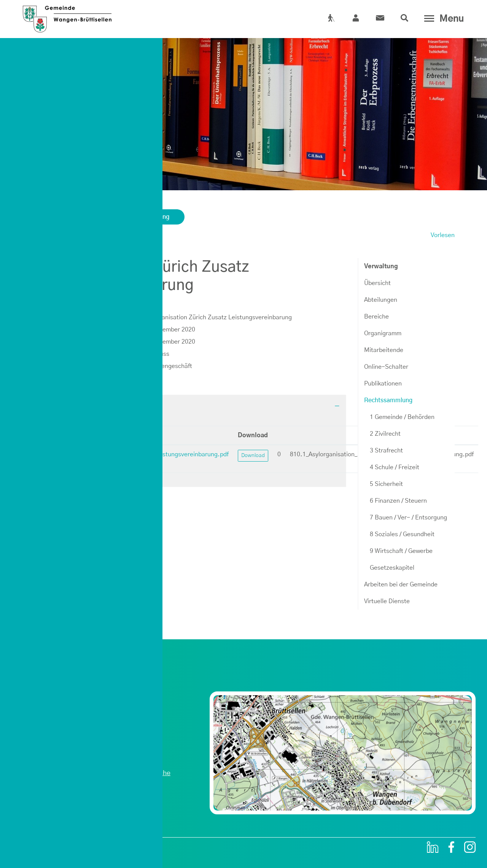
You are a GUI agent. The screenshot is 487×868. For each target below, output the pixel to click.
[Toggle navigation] (442, 19)
